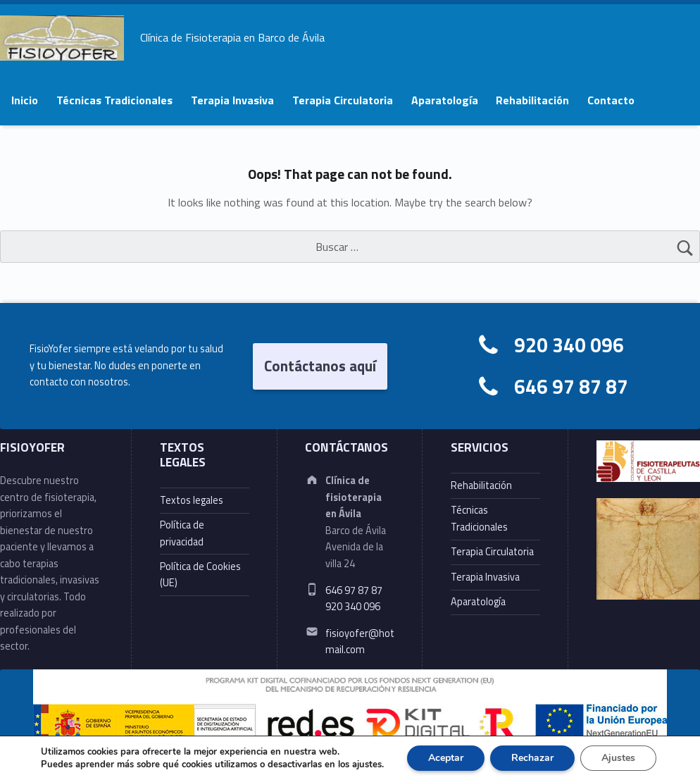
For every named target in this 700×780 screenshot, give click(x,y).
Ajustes (618, 758)
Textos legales (192, 500)
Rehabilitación (532, 100)
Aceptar (446, 758)
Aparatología (445, 100)
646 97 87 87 (571, 386)
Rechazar (532, 758)
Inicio (25, 100)
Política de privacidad (182, 533)
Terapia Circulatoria (343, 100)
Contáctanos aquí (320, 366)
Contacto (611, 100)
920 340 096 (569, 345)
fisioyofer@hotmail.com (360, 642)
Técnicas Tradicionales (114, 100)
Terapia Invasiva (232, 100)
